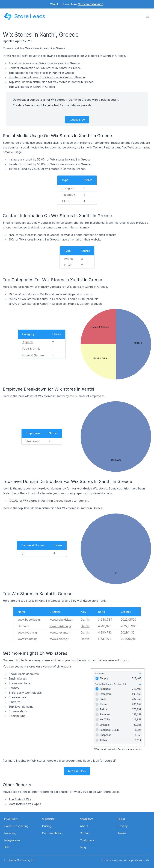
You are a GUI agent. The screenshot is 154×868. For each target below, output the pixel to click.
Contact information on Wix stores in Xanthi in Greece (45, 68)
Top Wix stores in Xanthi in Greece (32, 87)
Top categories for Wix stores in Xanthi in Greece (42, 73)
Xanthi (85, 620)
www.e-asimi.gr (60, 632)
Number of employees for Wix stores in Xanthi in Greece (47, 77)
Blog (83, 847)
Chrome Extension (91, 4)
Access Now (77, 120)
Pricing (47, 826)
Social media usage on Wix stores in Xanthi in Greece (44, 63)
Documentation (52, 833)
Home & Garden (33, 355)
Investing (10, 833)
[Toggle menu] (148, 16)
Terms (122, 833)
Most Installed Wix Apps (25, 804)
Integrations (12, 840)
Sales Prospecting (16, 826)
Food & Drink (31, 349)
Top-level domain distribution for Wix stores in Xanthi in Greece (51, 82)
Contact (85, 833)
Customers (87, 840)
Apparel (28, 342)
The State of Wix (20, 799)
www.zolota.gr (59, 639)
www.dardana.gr (60, 626)
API (7, 847)
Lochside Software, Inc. (20, 860)
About (84, 826)
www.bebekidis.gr (61, 620)
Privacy (123, 826)
